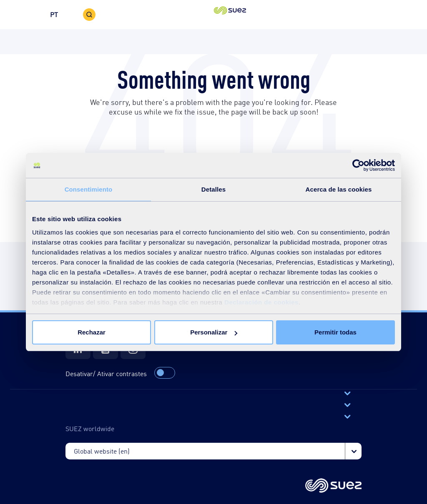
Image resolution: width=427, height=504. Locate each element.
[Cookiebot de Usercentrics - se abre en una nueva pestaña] (358, 165)
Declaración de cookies (261, 302)
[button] (214, 15)
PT (54, 14)
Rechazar (92, 332)
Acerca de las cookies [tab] (339, 189)
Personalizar (214, 332)
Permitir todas (335, 332)
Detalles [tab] (213, 189)
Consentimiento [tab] (89, 189)
